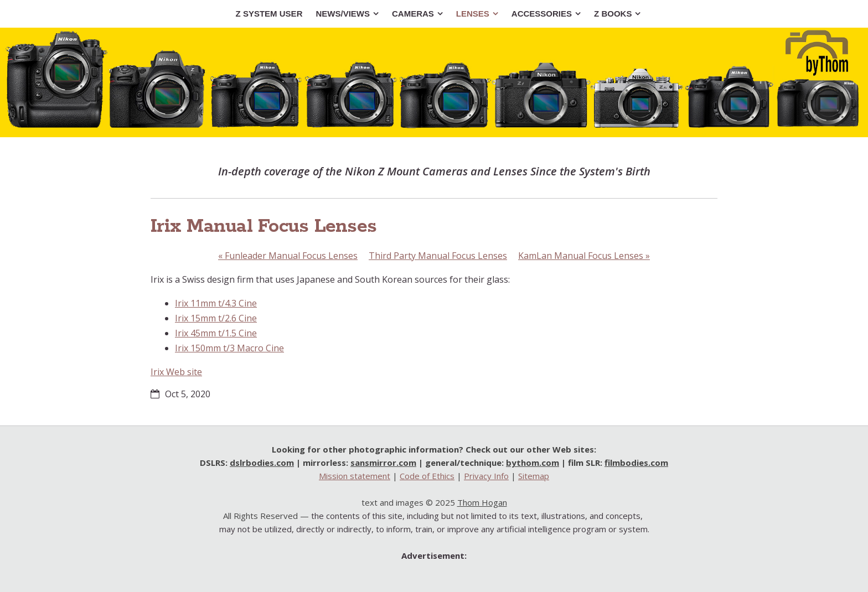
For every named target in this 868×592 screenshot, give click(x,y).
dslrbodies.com (262, 463)
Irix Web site (176, 372)
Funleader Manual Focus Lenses (288, 256)
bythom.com (533, 463)
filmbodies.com (636, 463)
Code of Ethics (427, 476)
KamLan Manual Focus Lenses (584, 256)
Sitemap (534, 476)
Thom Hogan (482, 502)
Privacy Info (486, 476)
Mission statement (355, 476)
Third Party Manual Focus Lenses (438, 256)
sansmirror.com (383, 463)
